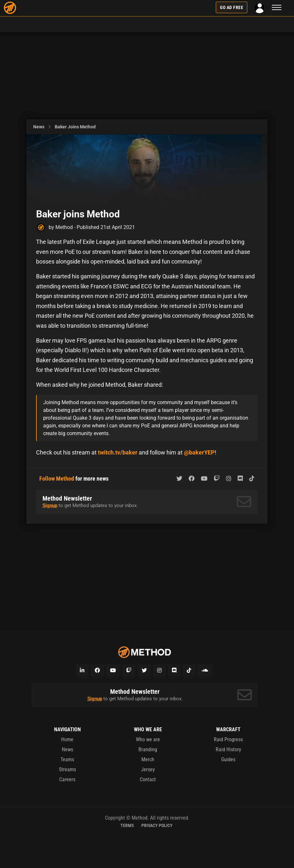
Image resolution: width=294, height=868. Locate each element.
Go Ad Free (232, 7)
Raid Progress (228, 739)
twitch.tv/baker (118, 452)
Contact (148, 779)
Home (67, 739)
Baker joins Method (75, 127)
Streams (67, 769)
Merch (148, 759)
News (39, 127)
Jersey (148, 769)
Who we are (148, 739)
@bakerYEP (199, 452)
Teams (67, 759)
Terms (127, 825)
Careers (67, 779)
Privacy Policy (157, 825)
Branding (148, 749)
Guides (228, 759)
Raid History (228, 749)
